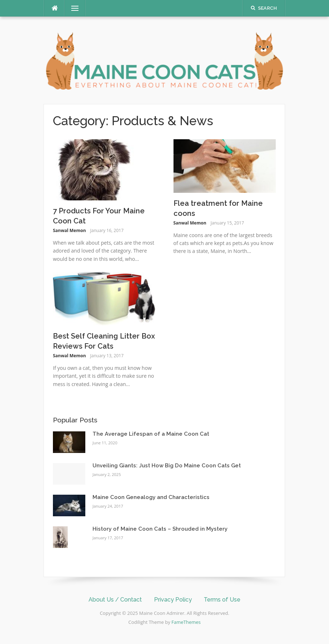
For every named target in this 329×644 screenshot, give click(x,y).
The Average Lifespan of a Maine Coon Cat (151, 434)
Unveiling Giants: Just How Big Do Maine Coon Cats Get (167, 466)
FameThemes (186, 622)
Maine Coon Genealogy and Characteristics (151, 497)
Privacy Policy (173, 600)
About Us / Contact (115, 600)
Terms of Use (222, 600)
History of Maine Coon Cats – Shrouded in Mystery (160, 529)
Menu (72, 8)
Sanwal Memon (69, 230)
